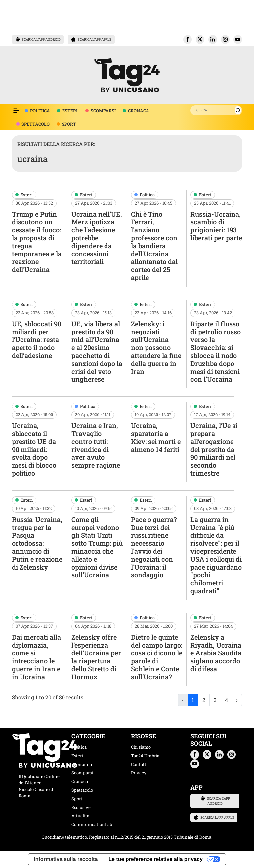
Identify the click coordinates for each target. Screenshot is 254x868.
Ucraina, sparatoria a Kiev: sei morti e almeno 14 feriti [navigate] (156, 437)
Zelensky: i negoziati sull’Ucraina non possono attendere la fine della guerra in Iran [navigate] (156, 347)
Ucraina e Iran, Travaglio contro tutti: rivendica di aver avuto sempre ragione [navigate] (96, 445)
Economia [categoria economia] (82, 764)
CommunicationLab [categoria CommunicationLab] (92, 824)
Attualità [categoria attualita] (80, 816)
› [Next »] (237, 700)
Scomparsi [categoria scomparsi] (82, 773)
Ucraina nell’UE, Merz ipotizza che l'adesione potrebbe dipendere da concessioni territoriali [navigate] (97, 238)
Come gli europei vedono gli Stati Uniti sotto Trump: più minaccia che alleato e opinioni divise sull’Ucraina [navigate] (97, 547)
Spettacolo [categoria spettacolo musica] (82, 790)
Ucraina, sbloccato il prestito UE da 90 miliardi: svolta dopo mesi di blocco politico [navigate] (34, 449)
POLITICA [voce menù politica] (40, 111)
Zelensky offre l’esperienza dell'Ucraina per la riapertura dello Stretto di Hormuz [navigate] (96, 657)
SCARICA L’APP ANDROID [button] (38, 39)
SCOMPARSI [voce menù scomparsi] (103, 111)
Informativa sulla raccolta (66, 859)
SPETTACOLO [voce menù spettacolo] (36, 124)
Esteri (27, 195)
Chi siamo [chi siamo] (141, 747)
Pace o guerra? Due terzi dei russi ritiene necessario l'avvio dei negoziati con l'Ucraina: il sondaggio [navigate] (154, 547)
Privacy (139, 773)
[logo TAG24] (127, 74)
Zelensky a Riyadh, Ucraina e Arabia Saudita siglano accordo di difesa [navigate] (216, 653)
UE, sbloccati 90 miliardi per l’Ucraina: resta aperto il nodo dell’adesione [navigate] (37, 339)
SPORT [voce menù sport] (69, 124)
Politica (147, 195)
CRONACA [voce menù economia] (139, 111)
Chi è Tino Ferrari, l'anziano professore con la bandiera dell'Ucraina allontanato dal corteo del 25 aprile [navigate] (154, 246)
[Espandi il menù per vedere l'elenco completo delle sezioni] (16, 111)
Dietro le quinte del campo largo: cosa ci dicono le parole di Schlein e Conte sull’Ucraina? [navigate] (157, 657)
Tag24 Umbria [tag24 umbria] (145, 756)
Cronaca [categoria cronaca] (80, 781)
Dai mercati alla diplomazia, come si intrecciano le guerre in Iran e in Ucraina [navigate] (36, 657)
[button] (188, 39)
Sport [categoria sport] (77, 799)
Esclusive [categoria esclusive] (81, 807)
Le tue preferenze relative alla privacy (156, 859)
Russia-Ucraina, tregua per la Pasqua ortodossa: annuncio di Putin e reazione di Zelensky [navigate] (37, 543)
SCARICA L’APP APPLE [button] (91, 39)
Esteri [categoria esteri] (77, 756)
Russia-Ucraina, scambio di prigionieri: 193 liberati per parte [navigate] (216, 226)
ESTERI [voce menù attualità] (70, 111)
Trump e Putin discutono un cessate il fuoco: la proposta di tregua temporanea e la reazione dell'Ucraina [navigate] (37, 242)
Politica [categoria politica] (79, 747)
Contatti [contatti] (139, 764)
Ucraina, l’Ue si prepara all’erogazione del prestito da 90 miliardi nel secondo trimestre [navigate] (214, 449)
